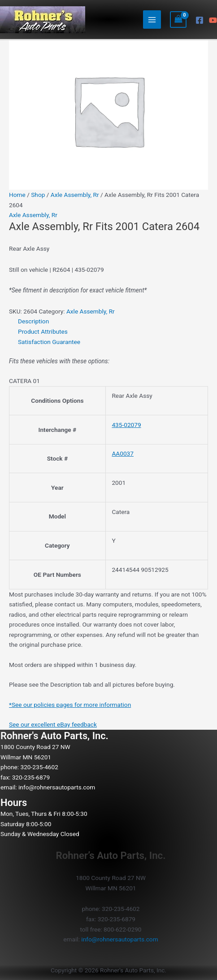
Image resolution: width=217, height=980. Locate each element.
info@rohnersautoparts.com (57, 787)
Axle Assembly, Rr (75, 195)
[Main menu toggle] (152, 20)
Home (17, 195)
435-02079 (126, 425)
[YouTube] (213, 20)
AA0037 (123, 453)
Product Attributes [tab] (43, 331)
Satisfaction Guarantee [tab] (49, 342)
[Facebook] (200, 20)
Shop (38, 195)
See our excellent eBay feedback (53, 724)
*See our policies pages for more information (70, 705)
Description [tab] (33, 321)
